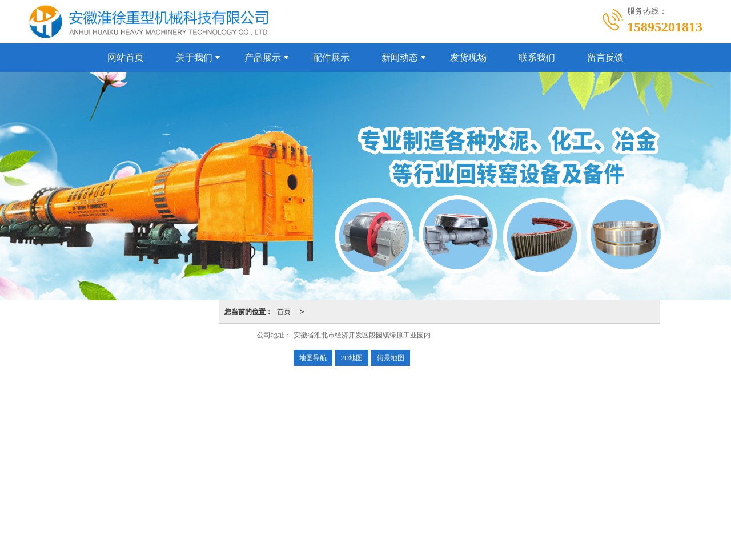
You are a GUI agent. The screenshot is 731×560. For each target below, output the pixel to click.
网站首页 (126, 57)
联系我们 (537, 57)
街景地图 (391, 358)
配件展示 (331, 57)
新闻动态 (400, 57)
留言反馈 (605, 57)
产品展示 (263, 57)
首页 (284, 312)
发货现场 (468, 57)
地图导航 (313, 358)
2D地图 (352, 358)
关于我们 (194, 57)
